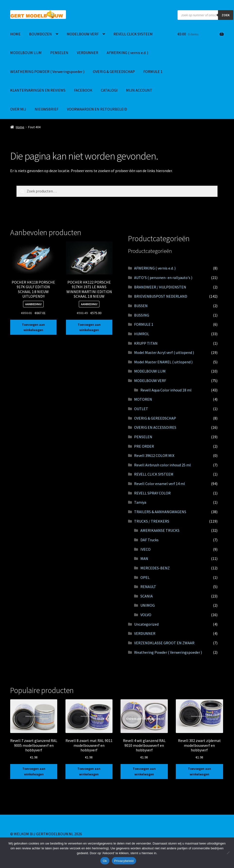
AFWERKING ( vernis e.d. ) (127, 53)
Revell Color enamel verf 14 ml (160, 484)
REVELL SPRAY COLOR (152, 493)
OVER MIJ (18, 109)
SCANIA (147, 596)
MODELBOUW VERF (83, 34)
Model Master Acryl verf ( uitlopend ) (164, 352)
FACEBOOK (83, 90)
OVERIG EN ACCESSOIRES (155, 427)
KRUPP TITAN (146, 343)
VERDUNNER (88, 53)
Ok (105, 861)
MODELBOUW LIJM (26, 53)
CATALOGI (109, 90)
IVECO (145, 549)
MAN (144, 558)
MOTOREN (143, 399)
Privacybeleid (124, 861)
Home (20, 127)
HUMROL (142, 334)
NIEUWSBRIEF (47, 109)
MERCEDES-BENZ (155, 568)
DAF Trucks (149, 540)
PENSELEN (59, 53)
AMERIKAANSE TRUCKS (160, 530)
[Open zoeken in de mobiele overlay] (205, 15)
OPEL (145, 577)
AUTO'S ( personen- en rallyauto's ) (163, 278)
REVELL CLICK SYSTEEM (133, 34)
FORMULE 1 (153, 72)
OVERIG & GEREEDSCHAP (114, 72)
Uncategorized (146, 624)
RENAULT (148, 587)
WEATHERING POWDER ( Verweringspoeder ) (47, 72)
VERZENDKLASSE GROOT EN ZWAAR (164, 643)
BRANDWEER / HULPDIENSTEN (160, 287)
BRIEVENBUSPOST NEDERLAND (161, 296)
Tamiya (140, 502)
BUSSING (142, 315)
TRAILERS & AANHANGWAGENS (160, 512)
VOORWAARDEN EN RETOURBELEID (97, 109)
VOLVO (146, 615)
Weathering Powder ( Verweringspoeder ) (168, 652)
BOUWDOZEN (40, 34)
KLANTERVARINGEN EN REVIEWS (38, 90)
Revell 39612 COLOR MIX (154, 455)
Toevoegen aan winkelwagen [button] (33, 327)
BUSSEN (141, 306)
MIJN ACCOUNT (139, 90)
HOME (15, 34)
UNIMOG (148, 605)
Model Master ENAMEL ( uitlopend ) (163, 362)
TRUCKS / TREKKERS (152, 521)
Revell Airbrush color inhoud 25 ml (162, 465)
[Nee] (228, 853)
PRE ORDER (144, 446)
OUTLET (141, 409)
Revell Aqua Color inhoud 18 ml (166, 390)
